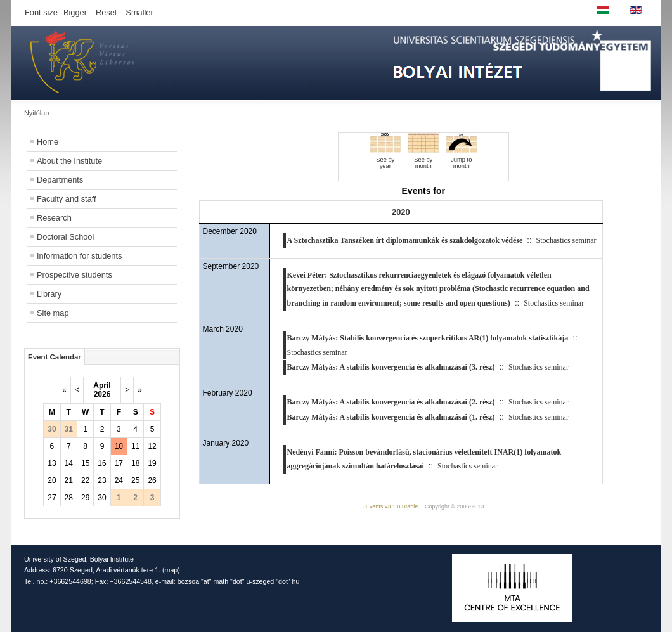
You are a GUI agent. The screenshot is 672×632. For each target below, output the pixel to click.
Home (48, 142)
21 (69, 480)
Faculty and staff (67, 199)
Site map (53, 313)
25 (135, 480)
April (102, 385)
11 (135, 446)
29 (85, 498)
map (171, 570)
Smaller (139, 12)
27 (52, 498)
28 (69, 498)
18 (135, 463)
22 (85, 480)
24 (119, 480)
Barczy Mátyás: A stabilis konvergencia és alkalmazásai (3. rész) (391, 367)
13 (52, 463)
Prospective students (74, 275)
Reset (106, 12)
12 (152, 446)
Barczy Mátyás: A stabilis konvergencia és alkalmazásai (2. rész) (391, 402)
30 (102, 498)
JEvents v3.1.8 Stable (390, 506)
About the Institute (69, 161)
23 (102, 480)
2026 (102, 394)
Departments (60, 180)
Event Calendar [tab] (55, 357)
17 (119, 463)
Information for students (79, 256)
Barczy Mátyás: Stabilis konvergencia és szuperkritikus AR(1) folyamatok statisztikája (428, 338)
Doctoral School (65, 237)
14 (69, 463)
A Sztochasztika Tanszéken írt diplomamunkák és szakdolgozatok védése (405, 240)
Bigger (75, 12)
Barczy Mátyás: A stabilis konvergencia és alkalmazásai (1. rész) (391, 417)
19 (152, 463)
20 (52, 480)
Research (54, 218)
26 (152, 480)
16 (102, 463)
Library (49, 294)
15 (85, 463)
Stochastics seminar (566, 240)
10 (119, 446)
